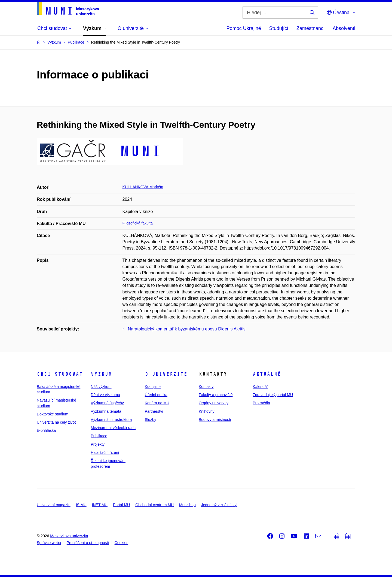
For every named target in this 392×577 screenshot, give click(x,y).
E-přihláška (46, 430)
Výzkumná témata (106, 411)
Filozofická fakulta (138, 223)
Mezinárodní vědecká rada (113, 428)
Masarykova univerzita (69, 536)
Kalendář (260, 387)
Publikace (99, 436)
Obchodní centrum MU (154, 505)
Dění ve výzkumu (105, 395)
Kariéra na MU (157, 403)
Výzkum (101, 374)
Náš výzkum (101, 387)
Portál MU (121, 505)
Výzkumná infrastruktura (111, 420)
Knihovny (207, 411)
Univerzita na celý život (56, 422)
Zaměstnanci (310, 28)
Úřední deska (156, 395)
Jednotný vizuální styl (219, 505)
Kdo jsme (153, 387)
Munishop (187, 505)
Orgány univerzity (214, 403)
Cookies (122, 543)
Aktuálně (267, 374)
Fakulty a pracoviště (216, 395)
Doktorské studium (53, 414)
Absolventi (344, 28)
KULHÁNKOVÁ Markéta (143, 187)
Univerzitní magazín (54, 505)
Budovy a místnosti (215, 420)
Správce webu (49, 543)
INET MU (100, 505)
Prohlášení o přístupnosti (88, 543)
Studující (279, 28)
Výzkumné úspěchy (107, 403)
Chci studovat (60, 374)
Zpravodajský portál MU (273, 395)
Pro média (261, 403)
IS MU (81, 505)
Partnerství (154, 411)
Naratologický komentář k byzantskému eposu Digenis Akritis (187, 329)
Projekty (98, 444)
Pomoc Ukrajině (244, 28)
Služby (151, 420)
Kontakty (206, 387)
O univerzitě (166, 374)
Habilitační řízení (105, 453)
